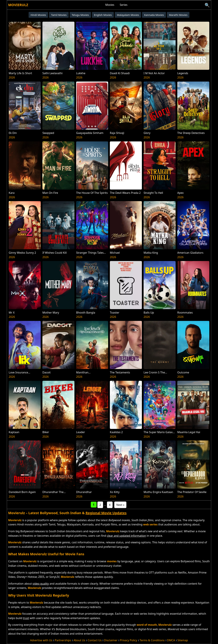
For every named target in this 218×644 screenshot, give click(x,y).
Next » (120, 505)
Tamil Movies (59, 15)
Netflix (182, 573)
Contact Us (95, 640)
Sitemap (183, 640)
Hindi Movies (38, 15)
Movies (110, 5)
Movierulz (18, 5)
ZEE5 (41, 577)
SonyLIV (54, 577)
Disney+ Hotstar (27, 577)
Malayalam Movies (128, 15)
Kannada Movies (154, 15)
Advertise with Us (41, 640)
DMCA (171, 640)
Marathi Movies (178, 15)
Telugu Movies (80, 15)
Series (124, 5)
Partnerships (63, 640)
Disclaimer (111, 640)
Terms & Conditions (152, 640)
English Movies (103, 15)
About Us (79, 640)
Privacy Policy (129, 640)
